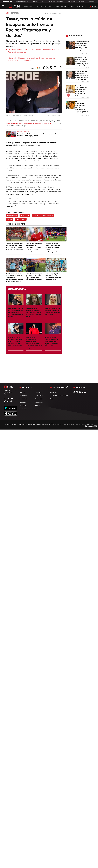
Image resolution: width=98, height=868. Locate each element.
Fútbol (10, 219)
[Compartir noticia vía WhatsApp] (44, 67)
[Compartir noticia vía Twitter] (48, 67)
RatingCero (76, 6)
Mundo (84, 6)
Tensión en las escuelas (76, 2)
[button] (61, 67)
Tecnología (65, 6)
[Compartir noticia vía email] (55, 67)
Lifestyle (56, 6)
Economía (23, 399)
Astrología (23, 409)
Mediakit (54, 392)
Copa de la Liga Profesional (43, 215)
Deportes (47, 6)
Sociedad (23, 395)
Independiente (12, 215)
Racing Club (25, 215)
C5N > (8, 13)
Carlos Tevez (21, 219)
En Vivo (94, 6)
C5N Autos (39, 395)
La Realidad (27, 6)
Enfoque (39, 6)
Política (22, 392)
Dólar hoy (91, 2)
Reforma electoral (22, 2)
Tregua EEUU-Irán (38, 2)
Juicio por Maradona (56, 2)
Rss (52, 399)
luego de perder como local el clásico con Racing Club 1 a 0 (28, 123)
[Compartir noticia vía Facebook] (51, 67)
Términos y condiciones (59, 395)
